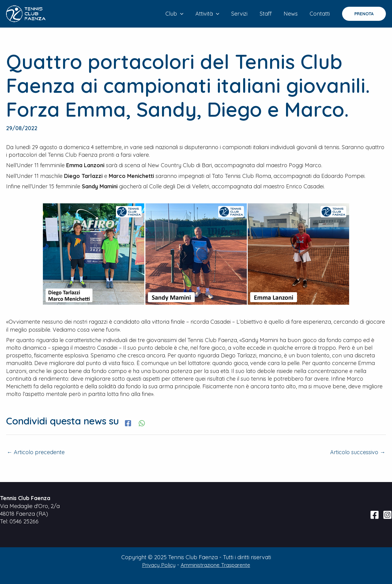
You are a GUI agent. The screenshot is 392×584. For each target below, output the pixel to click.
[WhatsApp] (142, 422)
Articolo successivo (358, 452)
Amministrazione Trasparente (216, 565)
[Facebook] (128, 422)
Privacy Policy (156, 565)
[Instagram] (387, 515)
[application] (186, 14)
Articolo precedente (36, 452)
